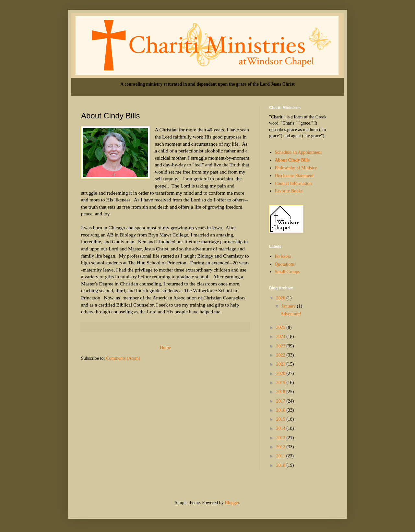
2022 (281, 355)
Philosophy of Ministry (296, 168)
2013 (281, 438)
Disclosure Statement (294, 176)
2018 (281, 392)
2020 (281, 374)
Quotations (285, 264)
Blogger (232, 503)
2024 (281, 337)
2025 (281, 327)
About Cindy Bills (292, 160)
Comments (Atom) (123, 358)
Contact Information (293, 183)
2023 (281, 346)
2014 (281, 428)
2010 (281, 465)
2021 (281, 364)
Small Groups (287, 272)
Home (165, 348)
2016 (281, 410)
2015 (281, 419)
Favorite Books (289, 191)
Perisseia (283, 256)
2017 (281, 401)
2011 (281, 456)
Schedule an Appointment (298, 152)
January (289, 306)
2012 (281, 447)
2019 (281, 383)
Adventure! (291, 314)
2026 (281, 298)
